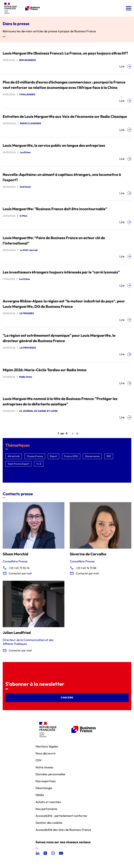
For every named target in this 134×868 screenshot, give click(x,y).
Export (53, 456)
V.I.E (39, 464)
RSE (109, 456)
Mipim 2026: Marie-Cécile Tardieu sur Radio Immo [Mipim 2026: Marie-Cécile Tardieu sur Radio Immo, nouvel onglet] (45, 370)
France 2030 (71, 456)
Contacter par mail (20, 573)
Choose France (35, 456)
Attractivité (14, 456)
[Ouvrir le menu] (129, 8)
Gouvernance (92, 456)
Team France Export (18, 464)
